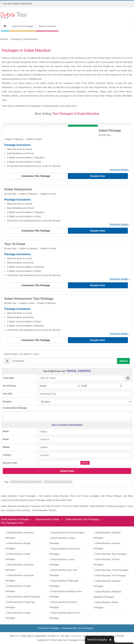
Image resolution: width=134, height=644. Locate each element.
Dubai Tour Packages (22, 26)
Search (123, 361)
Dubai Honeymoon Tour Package (29, 299)
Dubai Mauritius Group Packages (68, 533)
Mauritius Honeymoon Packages (26, 482)
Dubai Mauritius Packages (15, 519)
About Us (14, 636)
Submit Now (67, 471)
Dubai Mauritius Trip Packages (111, 575)
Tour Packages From (12, 523)
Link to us (76, 636)
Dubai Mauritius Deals (47, 519)
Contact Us (54, 636)
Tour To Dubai (15, 244)
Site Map (65, 636)
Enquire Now (98, 176)
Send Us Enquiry (47, 26)
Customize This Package (36, 176)
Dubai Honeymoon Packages (58, 482)
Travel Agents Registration (33, 636)
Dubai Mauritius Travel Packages (112, 570)
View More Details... (120, 170)
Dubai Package (110, 130)
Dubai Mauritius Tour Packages (82, 519)
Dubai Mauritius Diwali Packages (24, 597)
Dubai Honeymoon (18, 189)
